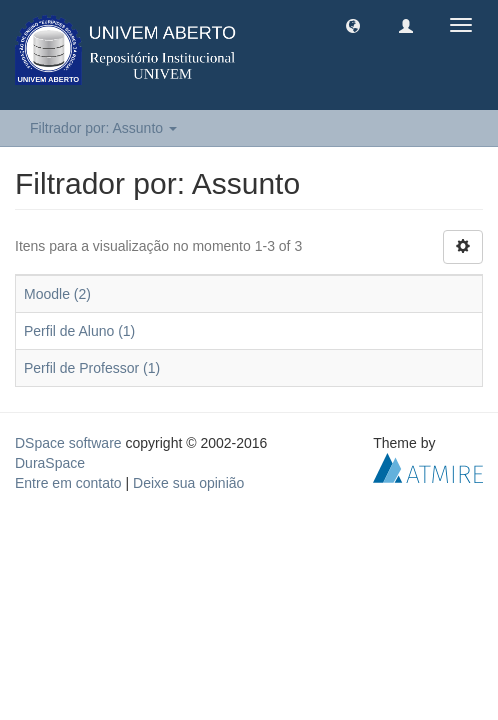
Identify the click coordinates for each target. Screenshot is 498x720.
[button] (353, 25)
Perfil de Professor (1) (92, 368)
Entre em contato (68, 483)
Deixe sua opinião (188, 483)
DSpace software (68, 443)
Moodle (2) (57, 294)
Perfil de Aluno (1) (79, 331)
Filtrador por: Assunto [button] (103, 128)
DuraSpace (50, 463)
